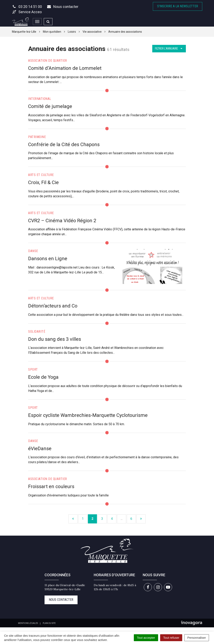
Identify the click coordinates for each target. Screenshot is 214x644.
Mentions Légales (28, 623)
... (122, 519)
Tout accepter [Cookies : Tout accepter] (146, 638)
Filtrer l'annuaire (169, 49)
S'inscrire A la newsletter (178, 6)
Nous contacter (61, 600)
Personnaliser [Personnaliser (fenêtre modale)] (197, 638)
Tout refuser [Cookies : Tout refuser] (171, 638)
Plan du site (49, 623)
